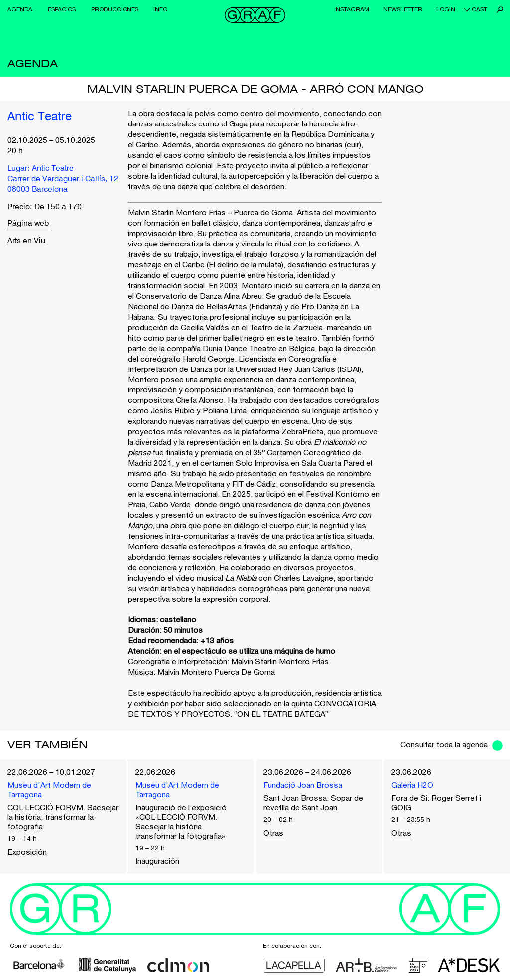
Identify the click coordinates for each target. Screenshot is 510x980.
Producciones (115, 9)
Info (160, 9)
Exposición (27, 852)
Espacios (62, 9)
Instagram (352, 9)
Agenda (20, 9)
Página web (28, 224)
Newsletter (403, 9)
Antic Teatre (40, 117)
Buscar (500, 10)
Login (446, 9)
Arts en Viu (26, 241)
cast (479, 9)
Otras (273, 833)
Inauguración (157, 861)
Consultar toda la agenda (444, 744)
